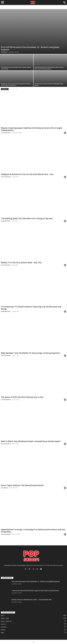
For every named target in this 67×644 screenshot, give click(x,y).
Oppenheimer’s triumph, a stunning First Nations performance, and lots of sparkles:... (33, 531)
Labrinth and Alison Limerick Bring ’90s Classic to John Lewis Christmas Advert (49, 68)
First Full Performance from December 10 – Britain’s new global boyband (30, 48)
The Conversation (6, 133)
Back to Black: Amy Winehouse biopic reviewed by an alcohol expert (31, 441)
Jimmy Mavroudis (6, 221)
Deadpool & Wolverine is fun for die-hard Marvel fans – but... (28, 174)
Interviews (4, 627)
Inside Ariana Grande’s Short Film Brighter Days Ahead (49, 85)
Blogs (3, 633)
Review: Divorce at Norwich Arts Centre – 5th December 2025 (32, 600)
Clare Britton (4, 488)
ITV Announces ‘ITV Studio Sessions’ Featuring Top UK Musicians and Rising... (31, 308)
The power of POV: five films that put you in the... (23, 397)
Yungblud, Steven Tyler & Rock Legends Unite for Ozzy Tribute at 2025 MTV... (16, 85)
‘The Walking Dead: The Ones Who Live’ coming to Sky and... (27, 218)
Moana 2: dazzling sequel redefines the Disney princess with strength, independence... (32, 129)
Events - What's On (6, 621)
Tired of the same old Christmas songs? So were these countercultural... (36, 591)
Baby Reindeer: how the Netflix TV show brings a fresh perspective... (31, 353)
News (3, 616)
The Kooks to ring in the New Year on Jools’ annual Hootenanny (16, 68)
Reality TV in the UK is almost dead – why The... (22, 263)
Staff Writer (4, 52)
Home (11, 89)
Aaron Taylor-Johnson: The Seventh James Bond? (22, 485)
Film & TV (4, 624)
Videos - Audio (5, 618)
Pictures (3, 630)
